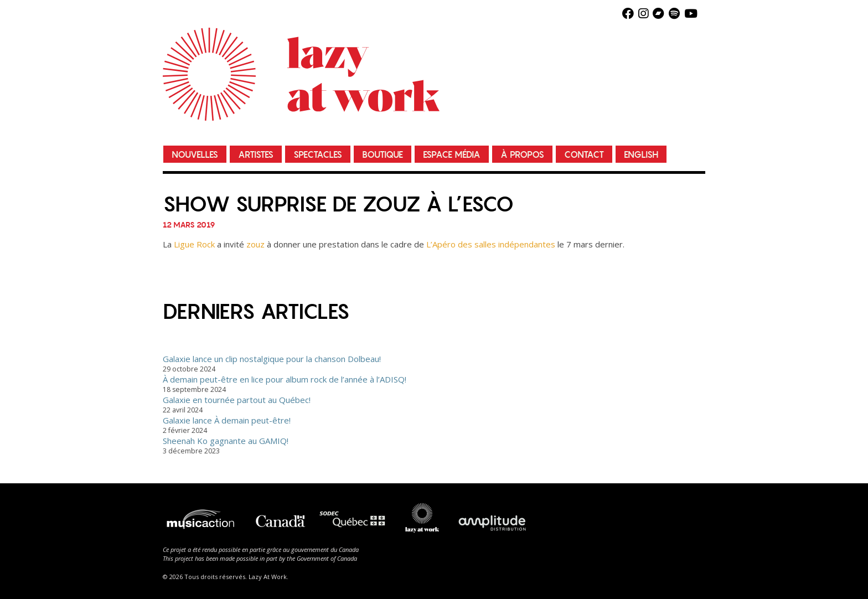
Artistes (256, 155)
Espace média (452, 155)
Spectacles (318, 155)
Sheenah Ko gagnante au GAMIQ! (226, 441)
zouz (255, 244)
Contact (584, 155)
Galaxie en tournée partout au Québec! (237, 400)
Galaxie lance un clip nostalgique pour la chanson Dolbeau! (272, 359)
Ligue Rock (194, 244)
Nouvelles (195, 155)
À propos (522, 155)
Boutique (383, 155)
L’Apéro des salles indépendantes (491, 244)
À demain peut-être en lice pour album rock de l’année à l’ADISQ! (285, 379)
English (641, 155)
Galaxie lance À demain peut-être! (227, 420)
